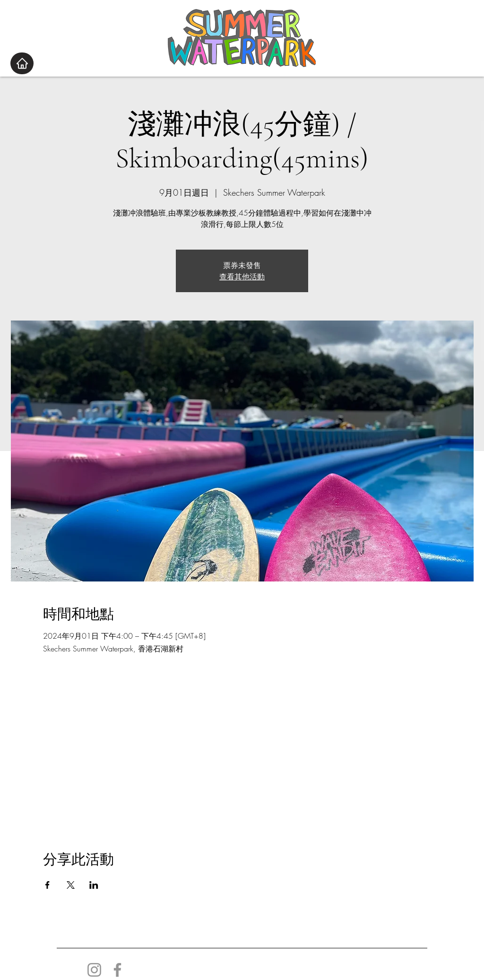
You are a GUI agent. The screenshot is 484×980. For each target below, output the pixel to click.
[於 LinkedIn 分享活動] (94, 885)
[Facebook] (117, 970)
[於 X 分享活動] (71, 885)
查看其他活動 (242, 277)
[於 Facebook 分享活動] (48, 885)
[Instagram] (94, 970)
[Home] (22, 63)
